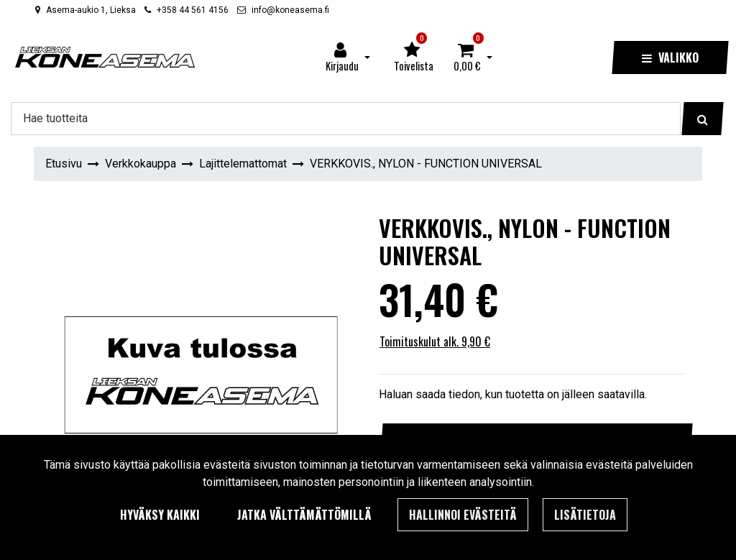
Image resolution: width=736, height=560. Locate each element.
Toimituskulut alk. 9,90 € (435, 341)
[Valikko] (670, 58)
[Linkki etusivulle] (105, 57)
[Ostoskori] (467, 58)
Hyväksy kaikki (160, 515)
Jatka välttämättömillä (304, 515)
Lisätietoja (585, 515)
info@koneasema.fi (290, 10)
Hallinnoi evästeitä (463, 515)
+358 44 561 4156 (193, 10)
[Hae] (346, 119)
